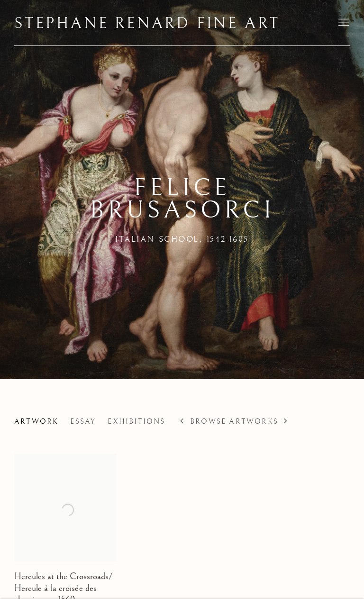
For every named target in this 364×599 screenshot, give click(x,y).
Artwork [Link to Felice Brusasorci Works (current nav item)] (36, 422)
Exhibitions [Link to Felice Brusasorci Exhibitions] (136, 422)
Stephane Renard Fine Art (147, 24)
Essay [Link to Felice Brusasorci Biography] (83, 422)
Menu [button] (343, 23)
